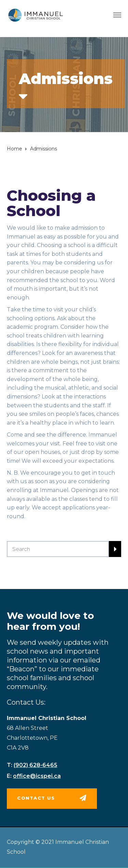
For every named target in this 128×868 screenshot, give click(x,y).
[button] (52, 799)
